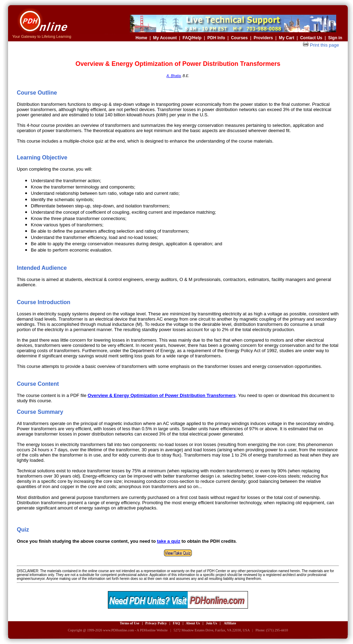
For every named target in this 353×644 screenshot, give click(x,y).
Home (141, 38)
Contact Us (311, 38)
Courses (239, 38)
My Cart (286, 38)
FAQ (176, 623)
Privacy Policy (156, 623)
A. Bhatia (174, 76)
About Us (193, 623)
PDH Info (216, 38)
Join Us (212, 623)
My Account (165, 38)
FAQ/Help (192, 38)
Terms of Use (130, 623)
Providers (263, 38)
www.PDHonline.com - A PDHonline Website (135, 630)
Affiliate (230, 623)
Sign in (335, 38)
